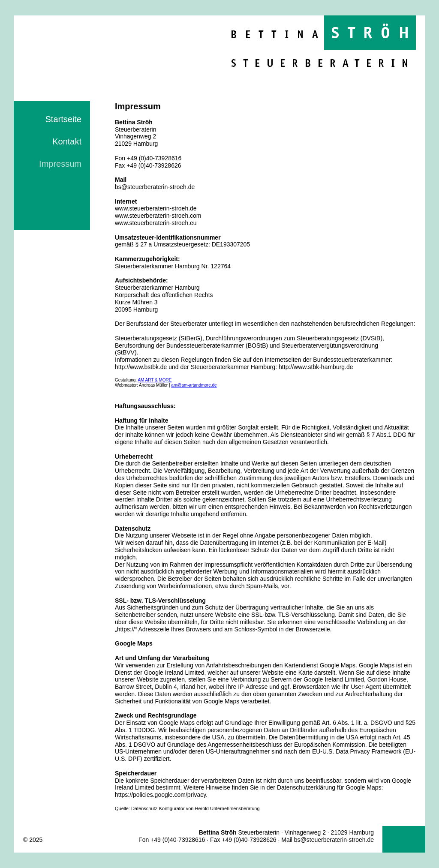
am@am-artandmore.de (194, 385)
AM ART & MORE (155, 380)
